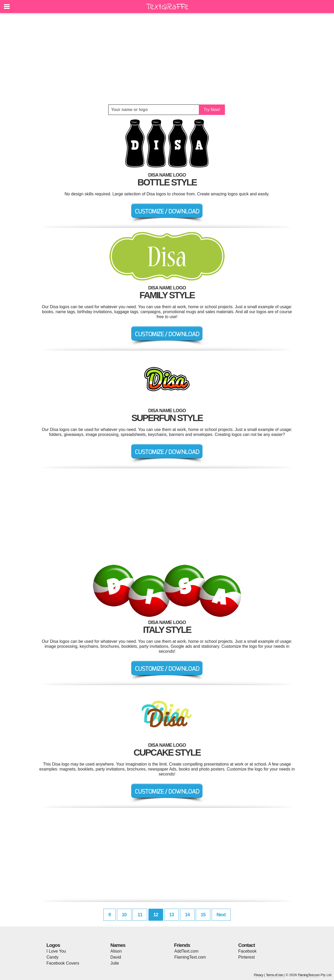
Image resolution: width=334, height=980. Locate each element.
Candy (52, 957)
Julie (115, 963)
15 (203, 915)
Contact (247, 945)
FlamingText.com (190, 957)
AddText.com (186, 951)
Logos (53, 945)
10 (124, 915)
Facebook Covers (63, 963)
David (116, 957)
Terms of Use (274, 975)
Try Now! (212, 110)
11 (140, 915)
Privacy (259, 975)
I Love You (56, 951)
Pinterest (246, 957)
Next (221, 915)
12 (156, 915)
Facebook (247, 951)
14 (187, 915)
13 (171, 915)
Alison (116, 951)
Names (118, 945)
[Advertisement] (167, 59)
